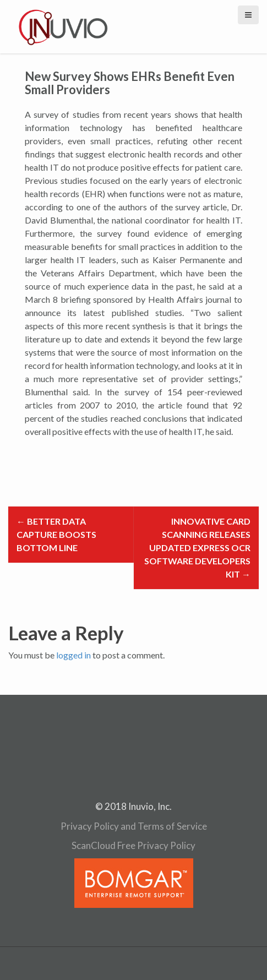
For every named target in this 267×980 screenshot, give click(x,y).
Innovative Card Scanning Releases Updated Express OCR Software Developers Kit (197, 548)
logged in (73, 655)
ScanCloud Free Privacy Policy (133, 845)
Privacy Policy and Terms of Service (134, 826)
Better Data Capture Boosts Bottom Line (56, 534)
